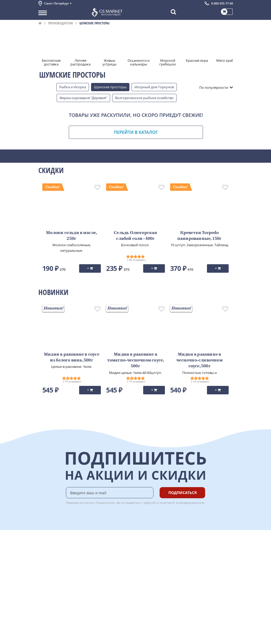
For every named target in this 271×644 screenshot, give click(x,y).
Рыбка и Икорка (73, 87)
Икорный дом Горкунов (154, 87)
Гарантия (103, 562)
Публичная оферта (54, 597)
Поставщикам (50, 625)
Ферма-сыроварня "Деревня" (83, 98)
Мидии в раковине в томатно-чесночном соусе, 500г (136, 361)
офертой (150, 503)
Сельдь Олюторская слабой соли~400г (135, 236)
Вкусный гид (106, 574)
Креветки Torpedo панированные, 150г (200, 236)
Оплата (102, 550)
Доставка (103, 544)
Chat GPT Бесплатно (154, 548)
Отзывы (45, 603)
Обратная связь (51, 562)
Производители (60, 23)
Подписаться (182, 493)
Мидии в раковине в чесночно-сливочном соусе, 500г (199, 361)
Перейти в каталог (136, 132)
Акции (44, 574)
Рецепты (103, 568)
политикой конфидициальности (182, 503)
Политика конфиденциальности (65, 585)
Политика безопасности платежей (66, 591)
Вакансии (46, 636)
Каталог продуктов (54, 544)
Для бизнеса (48, 630)
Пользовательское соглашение (64, 579)
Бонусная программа (114, 556)
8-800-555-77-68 (222, 3)
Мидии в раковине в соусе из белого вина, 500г (72, 358)
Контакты (46, 556)
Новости (45, 568)
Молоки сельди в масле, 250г (71, 236)
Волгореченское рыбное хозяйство (144, 98)
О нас (43, 550)
